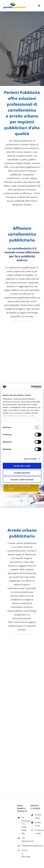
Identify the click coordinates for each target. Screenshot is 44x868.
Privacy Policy (38, 816)
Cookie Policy (38, 824)
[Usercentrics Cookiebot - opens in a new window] (31, 387)
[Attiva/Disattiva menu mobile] (39, 6)
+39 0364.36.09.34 (24, 840)
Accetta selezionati (22, 473)
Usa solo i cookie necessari (22, 480)
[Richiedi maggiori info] (21, 487)
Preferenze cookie (38, 832)
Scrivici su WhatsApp (24, 853)
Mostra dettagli (30, 459)
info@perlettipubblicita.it (24, 846)
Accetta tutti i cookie (22, 466)
